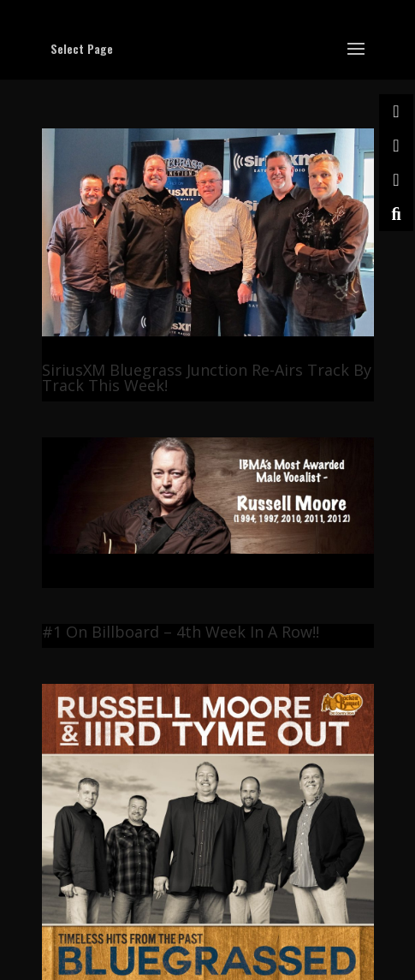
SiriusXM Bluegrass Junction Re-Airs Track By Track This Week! (207, 377)
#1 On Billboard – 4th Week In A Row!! (181, 632)
